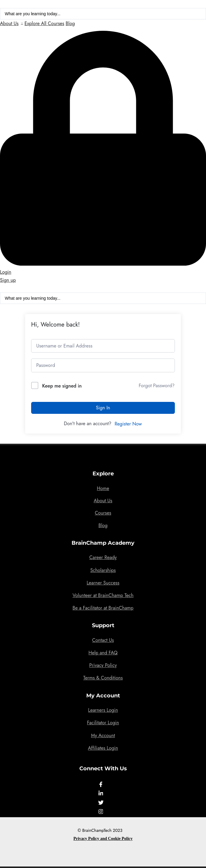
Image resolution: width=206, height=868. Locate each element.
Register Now (128, 424)
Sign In (103, 408)
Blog (70, 23)
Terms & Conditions (103, 678)
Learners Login (103, 710)
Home (103, 488)
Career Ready (103, 557)
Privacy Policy (103, 665)
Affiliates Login (103, 748)
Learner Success (103, 583)
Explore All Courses (44, 23)
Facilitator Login (103, 723)
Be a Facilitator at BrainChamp (103, 608)
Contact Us (103, 640)
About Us (9, 23)
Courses (103, 513)
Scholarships (103, 570)
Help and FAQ (103, 653)
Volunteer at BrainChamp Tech (103, 595)
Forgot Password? (157, 386)
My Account (103, 735)
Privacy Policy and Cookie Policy (103, 839)
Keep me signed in (62, 386)
